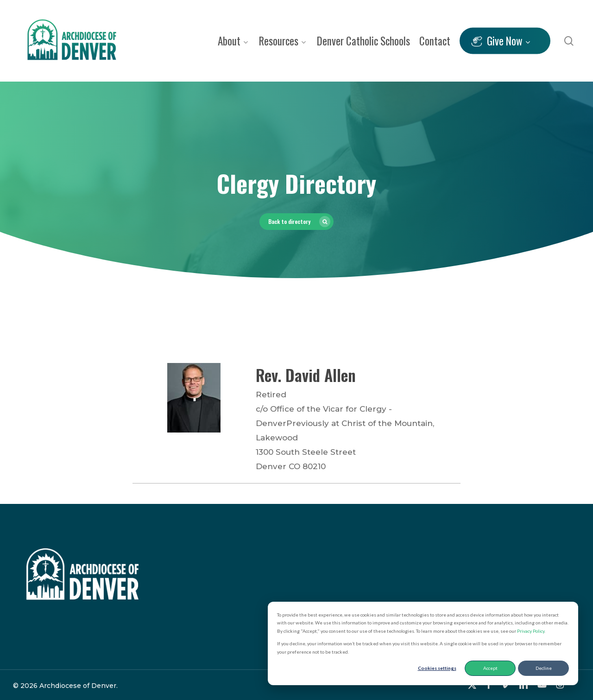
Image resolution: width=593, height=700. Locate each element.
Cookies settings (437, 668)
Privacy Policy (531, 631)
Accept (490, 668)
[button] (296, 222)
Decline (544, 668)
